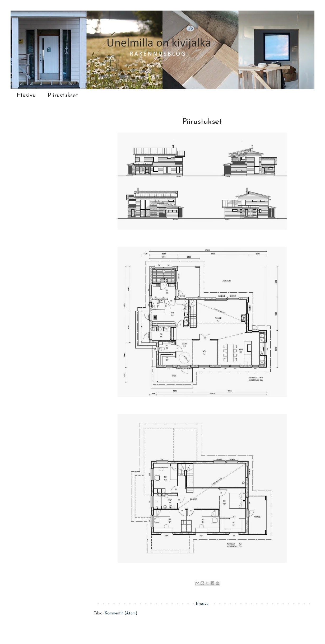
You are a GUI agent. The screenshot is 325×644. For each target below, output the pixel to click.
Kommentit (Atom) (121, 614)
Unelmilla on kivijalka (13, 17)
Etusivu (26, 96)
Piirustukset (63, 96)
